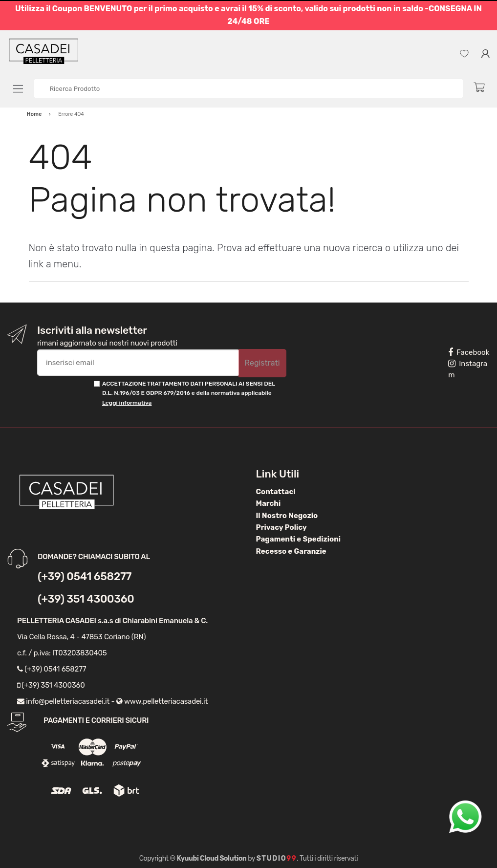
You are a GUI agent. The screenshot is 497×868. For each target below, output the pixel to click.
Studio (277, 858)
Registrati (262, 363)
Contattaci (276, 492)
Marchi (269, 503)
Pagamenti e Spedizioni (299, 539)
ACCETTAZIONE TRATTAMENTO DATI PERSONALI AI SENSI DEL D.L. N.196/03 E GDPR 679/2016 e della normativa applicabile (189, 393)
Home (34, 114)
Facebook (469, 352)
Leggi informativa (127, 403)
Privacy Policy (281, 527)
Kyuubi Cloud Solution (212, 858)
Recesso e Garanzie (291, 551)
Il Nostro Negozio (287, 516)
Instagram (468, 369)
